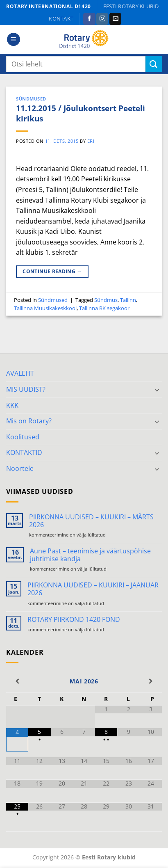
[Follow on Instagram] (102, 19)
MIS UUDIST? (26, 389)
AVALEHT (20, 373)
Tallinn (128, 300)
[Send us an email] (115, 19)
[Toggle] (157, 390)
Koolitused (23, 437)
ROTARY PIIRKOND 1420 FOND (74, 620)
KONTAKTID (24, 452)
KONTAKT (61, 18)
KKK (12, 405)
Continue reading (52, 271)
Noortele (20, 468)
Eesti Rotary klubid (131, 6)
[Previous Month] (17, 681)
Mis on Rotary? (29, 421)
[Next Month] (151, 681)
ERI (91, 141)
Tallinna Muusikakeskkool (45, 308)
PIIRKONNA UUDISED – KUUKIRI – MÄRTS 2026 (91, 521)
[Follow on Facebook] (89, 19)
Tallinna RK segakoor (104, 308)
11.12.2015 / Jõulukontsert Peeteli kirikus (81, 113)
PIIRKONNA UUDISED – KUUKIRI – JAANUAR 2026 (93, 589)
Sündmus (106, 300)
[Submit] (154, 64)
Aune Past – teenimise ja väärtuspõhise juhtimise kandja (90, 555)
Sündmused (31, 99)
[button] (14, 40)
